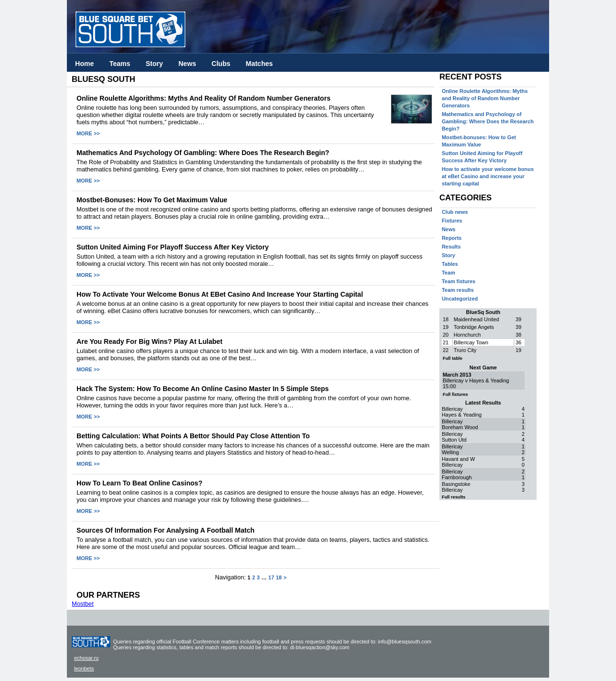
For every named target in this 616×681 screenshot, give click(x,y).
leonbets (84, 668)
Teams (120, 64)
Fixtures (452, 221)
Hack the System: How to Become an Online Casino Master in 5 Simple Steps (203, 389)
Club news (455, 212)
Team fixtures (459, 281)
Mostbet (83, 604)
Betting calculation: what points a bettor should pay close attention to (193, 436)
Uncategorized (460, 299)
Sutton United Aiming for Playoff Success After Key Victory (173, 247)
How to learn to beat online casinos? (140, 483)
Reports (452, 238)
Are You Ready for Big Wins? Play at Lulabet (149, 341)
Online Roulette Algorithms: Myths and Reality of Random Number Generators (204, 98)
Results (451, 247)
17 (271, 577)
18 (279, 577)
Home (84, 64)
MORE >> (88, 133)
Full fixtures (455, 394)
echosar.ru (86, 658)
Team (449, 273)
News (187, 64)
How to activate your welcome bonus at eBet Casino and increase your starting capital (220, 294)
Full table (453, 358)
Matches (259, 64)
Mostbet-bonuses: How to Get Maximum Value (152, 200)
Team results (458, 290)
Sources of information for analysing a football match (166, 530)
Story (154, 64)
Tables (450, 264)
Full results (454, 497)
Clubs (221, 64)
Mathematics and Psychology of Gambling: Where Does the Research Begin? (203, 153)
